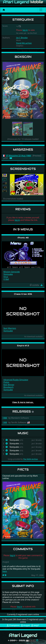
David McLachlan (24, 43)
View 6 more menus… (23, 402)
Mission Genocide (12, 272)
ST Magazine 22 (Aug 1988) (19, 156)
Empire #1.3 (23, 346)
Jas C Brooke (22, 38)
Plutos (6, 382)
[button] (6, 90)
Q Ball (6, 279)
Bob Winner (9, 385)
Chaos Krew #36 (23, 294)
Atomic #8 (23, 238)
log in (25, 30)
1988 (5, 418)
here (5, 571)
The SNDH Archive (30, 459)
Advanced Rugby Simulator (16, 380)
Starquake (8, 274)
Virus (6, 277)
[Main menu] (41, 10)
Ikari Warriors (10, 328)
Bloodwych (8, 387)
